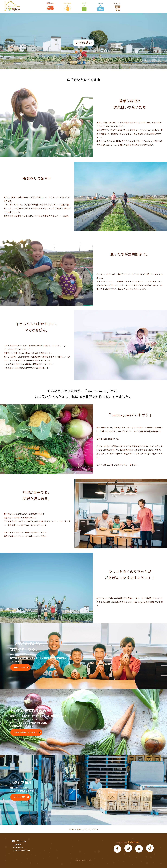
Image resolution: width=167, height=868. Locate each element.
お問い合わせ (18, 848)
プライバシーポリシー (21, 850)
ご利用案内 (17, 845)
